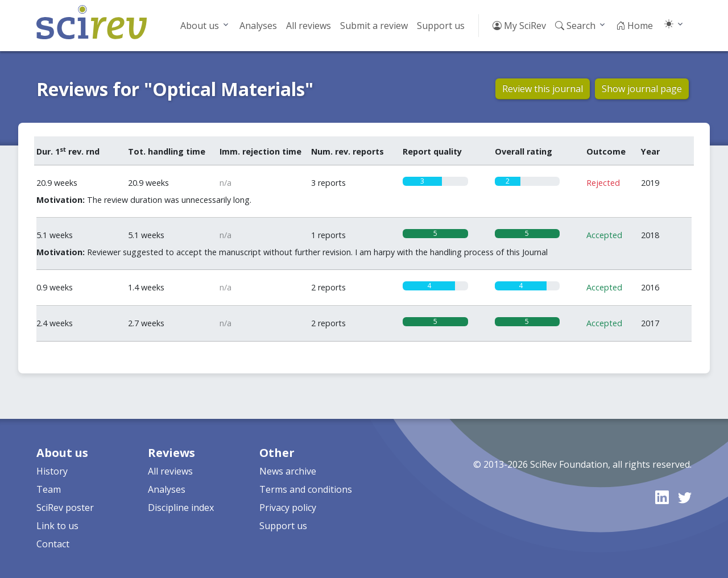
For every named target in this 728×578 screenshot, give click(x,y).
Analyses (258, 26)
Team (49, 489)
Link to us (57, 526)
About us (200, 26)
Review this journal (543, 89)
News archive (288, 471)
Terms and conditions (306, 489)
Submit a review (374, 26)
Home (634, 26)
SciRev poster (65, 508)
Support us (441, 26)
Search (575, 26)
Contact (53, 544)
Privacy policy (288, 508)
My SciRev (519, 26)
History (52, 471)
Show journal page (642, 89)
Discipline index (181, 508)
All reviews (309, 26)
